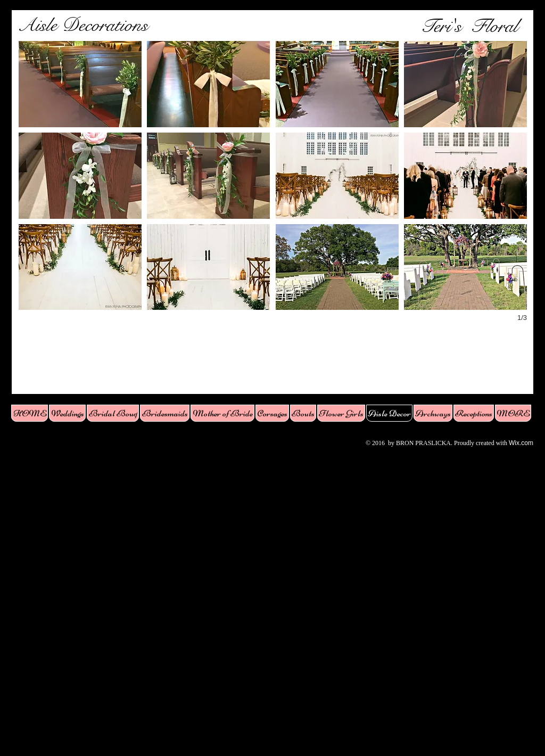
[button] (80, 84)
